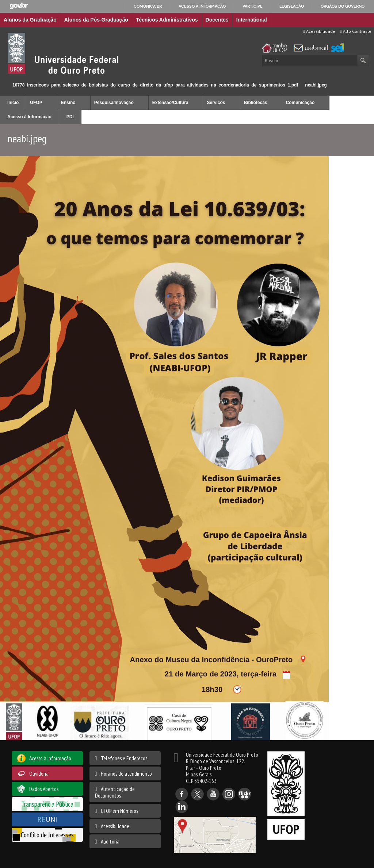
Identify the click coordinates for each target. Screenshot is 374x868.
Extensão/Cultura (170, 103)
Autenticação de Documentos (115, 792)
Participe (253, 6)
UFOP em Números (119, 811)
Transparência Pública (47, 804)
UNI (47, 819)
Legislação (292, 6)
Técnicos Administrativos (167, 20)
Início (3, 85)
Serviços (216, 103)
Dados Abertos (44, 789)
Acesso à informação (202, 6)
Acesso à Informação (29, 117)
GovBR (19, 6)
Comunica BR (148, 6)
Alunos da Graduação (30, 20)
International (252, 20)
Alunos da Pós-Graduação (96, 20)
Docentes (217, 20)
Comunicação (300, 103)
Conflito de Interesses (47, 835)
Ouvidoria (39, 773)
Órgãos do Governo (343, 6)
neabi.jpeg (316, 85)
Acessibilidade (319, 31)
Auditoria (110, 841)
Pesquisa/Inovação (114, 103)
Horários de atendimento (126, 773)
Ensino (68, 103)
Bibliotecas (256, 103)
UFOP (36, 103)
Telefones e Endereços (124, 758)
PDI (70, 117)
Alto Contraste (356, 31)
